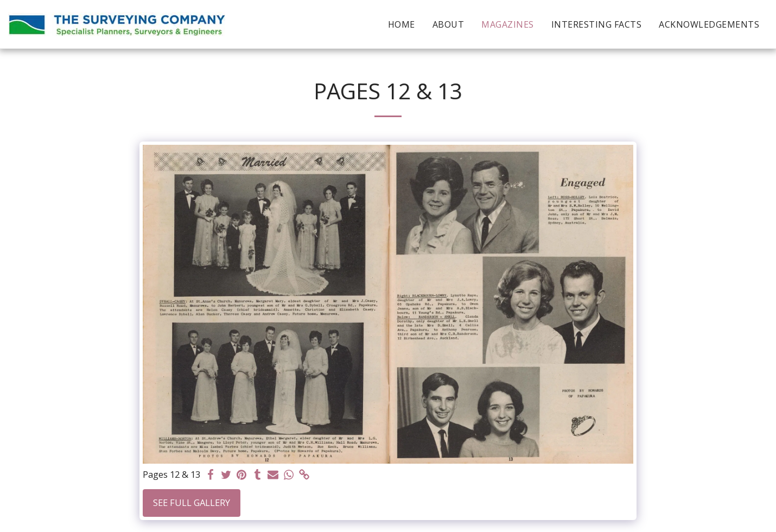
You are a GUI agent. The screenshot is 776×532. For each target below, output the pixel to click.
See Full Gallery (192, 502)
